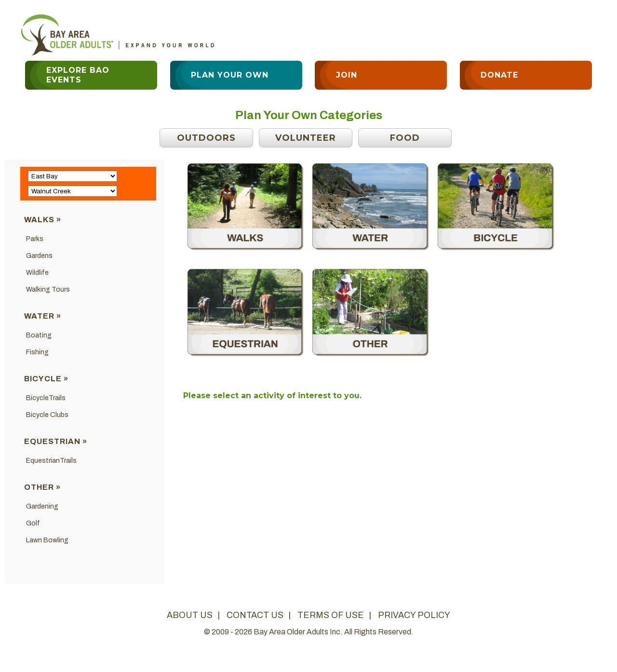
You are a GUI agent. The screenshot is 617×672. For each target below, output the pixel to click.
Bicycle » (46, 379)
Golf (33, 523)
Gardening (42, 506)
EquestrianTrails (51, 461)
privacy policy (414, 615)
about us (190, 615)
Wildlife (37, 273)
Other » (42, 487)
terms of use (331, 615)
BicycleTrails (46, 398)
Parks (35, 239)
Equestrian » (56, 441)
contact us (255, 615)
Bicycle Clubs (47, 415)
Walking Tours (48, 289)
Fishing (37, 352)
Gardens (39, 256)
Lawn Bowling (47, 540)
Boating (39, 335)
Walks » (43, 220)
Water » (43, 316)
